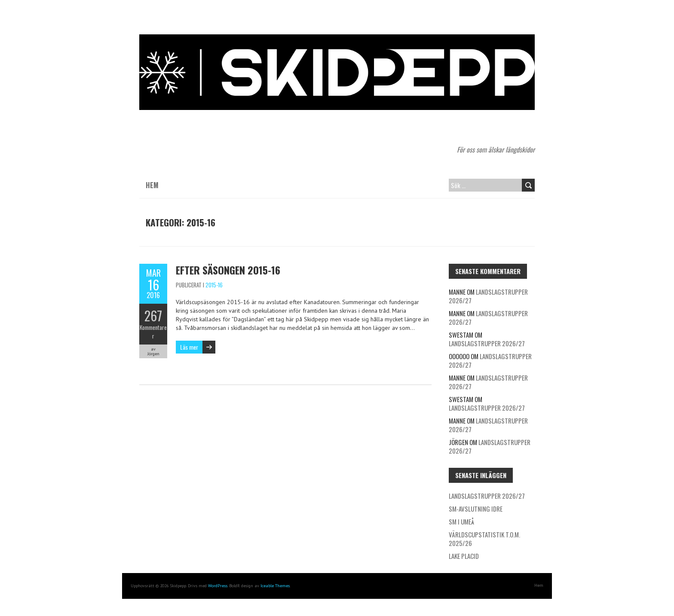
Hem (152, 185)
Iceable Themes (275, 586)
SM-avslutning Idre (476, 509)
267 (153, 316)
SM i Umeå (461, 521)
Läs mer (189, 347)
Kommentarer (153, 332)
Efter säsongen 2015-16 (228, 270)
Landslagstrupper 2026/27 (488, 296)
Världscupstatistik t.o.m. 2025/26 (484, 539)
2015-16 (214, 285)
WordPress (218, 586)
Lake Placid (464, 556)
